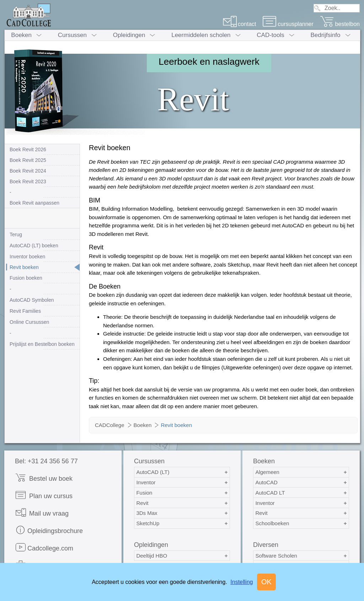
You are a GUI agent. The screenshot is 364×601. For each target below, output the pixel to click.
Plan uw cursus (44, 495)
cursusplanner (288, 24)
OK (266, 582)
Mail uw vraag (42, 513)
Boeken (21, 35)
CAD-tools (270, 35)
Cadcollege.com (44, 547)
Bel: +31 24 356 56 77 (46, 461)
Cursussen (72, 35)
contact (239, 24)
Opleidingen (129, 35)
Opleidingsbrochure (49, 530)
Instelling (242, 582)
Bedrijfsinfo (325, 35)
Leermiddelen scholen (201, 35)
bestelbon (340, 24)
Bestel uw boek (44, 478)
